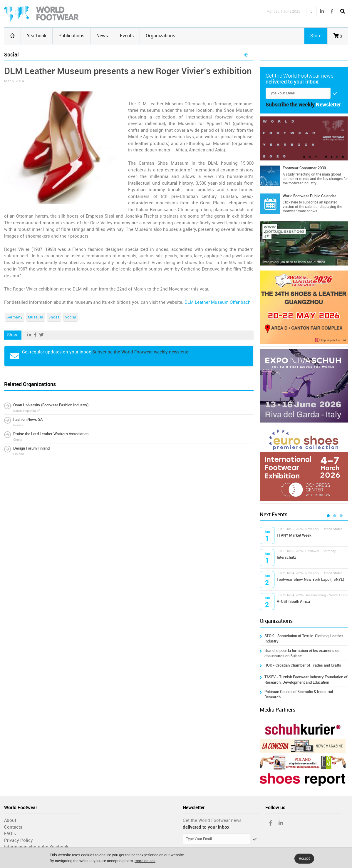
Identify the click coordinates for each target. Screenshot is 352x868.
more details (145, 861)
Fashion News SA (28, 419)
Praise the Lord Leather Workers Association (51, 434)
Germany (15, 317)
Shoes (54, 317)
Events (127, 36)
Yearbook (37, 36)
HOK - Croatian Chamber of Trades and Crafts (303, 665)
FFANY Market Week (294, 535)
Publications (71, 36)
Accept (304, 859)
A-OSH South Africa (293, 601)
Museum (36, 317)
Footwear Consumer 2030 (304, 168)
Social (71, 317)
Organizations (160, 36)
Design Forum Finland (31, 448)
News (102, 36)
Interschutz (286, 557)
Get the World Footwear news (212, 820)
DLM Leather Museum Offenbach (218, 302)
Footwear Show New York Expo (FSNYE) (310, 579)
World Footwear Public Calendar (309, 196)
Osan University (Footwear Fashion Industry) (51, 405)
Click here (290, 202)
